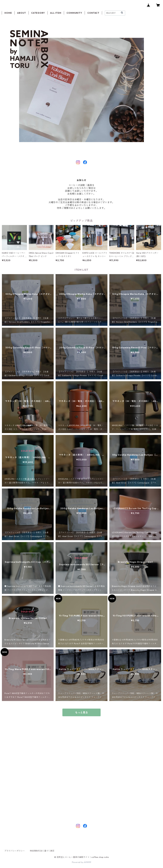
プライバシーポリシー (15, 851)
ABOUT (21, 13)
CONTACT (93, 13)
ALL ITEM (56, 13)
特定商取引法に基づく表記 (42, 851)
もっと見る (81, 712)
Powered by (82, 862)
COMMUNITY (74, 13)
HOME (8, 13)
